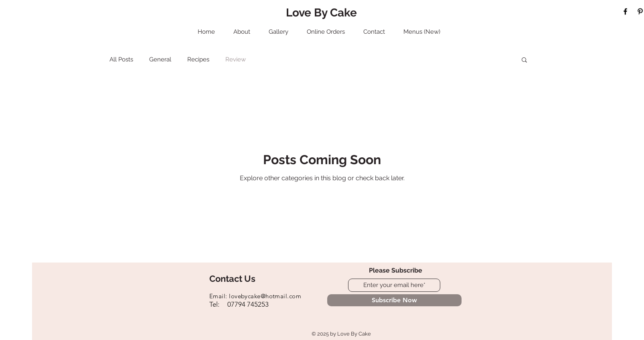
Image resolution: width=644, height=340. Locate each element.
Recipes (198, 59)
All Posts (121, 59)
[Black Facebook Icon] (625, 11)
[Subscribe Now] (394, 300)
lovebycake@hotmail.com (265, 296)
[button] (524, 60)
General (160, 59)
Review (236, 59)
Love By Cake (321, 13)
